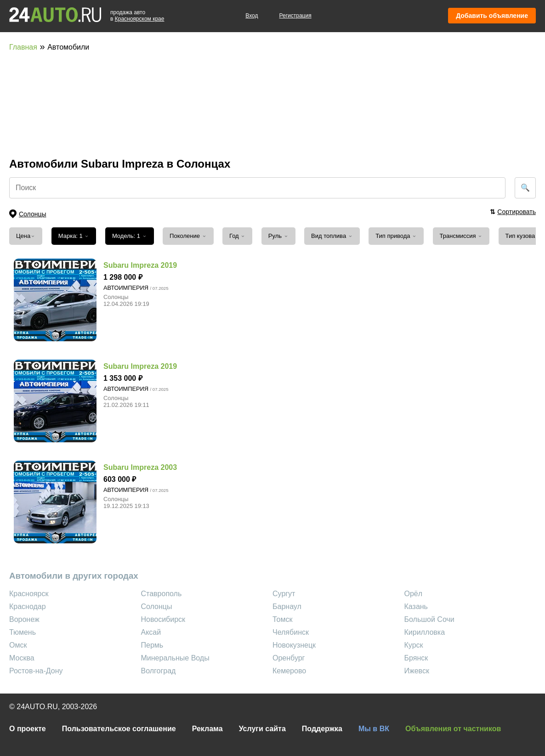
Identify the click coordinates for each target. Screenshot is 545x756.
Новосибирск (163, 619)
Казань (416, 606)
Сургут (284, 594)
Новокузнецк (294, 645)
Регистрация (295, 16)
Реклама (207, 729)
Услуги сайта (262, 729)
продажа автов (137, 16)
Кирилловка (425, 632)
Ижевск (417, 671)
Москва (22, 658)
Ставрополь (162, 594)
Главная (23, 47)
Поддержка (322, 729)
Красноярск (29, 594)
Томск (282, 619)
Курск (414, 645)
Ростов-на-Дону (36, 671)
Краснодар (28, 606)
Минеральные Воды (175, 658)
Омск (18, 645)
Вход (252, 16)
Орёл (414, 594)
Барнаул (287, 606)
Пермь (152, 645)
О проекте (28, 729)
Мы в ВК (374, 729)
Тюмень (23, 632)
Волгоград (159, 671)
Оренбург (289, 658)
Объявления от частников (453, 729)
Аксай (151, 632)
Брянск (416, 658)
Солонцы (157, 606)
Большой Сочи (429, 619)
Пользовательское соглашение (119, 729)
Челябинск (291, 632)
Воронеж (24, 619)
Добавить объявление (492, 16)
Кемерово (289, 671)
